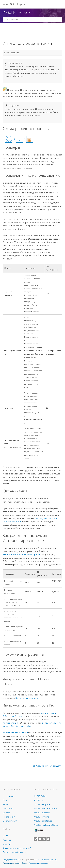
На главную (8, 796)
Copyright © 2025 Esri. (12, 860)
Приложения (9, 817)
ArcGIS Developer (42, 813)
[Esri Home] (39, 830)
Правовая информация (38, 863)
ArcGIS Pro (39, 800)
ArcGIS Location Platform (45, 809)
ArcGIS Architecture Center (46, 825)
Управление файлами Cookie (15, 863)
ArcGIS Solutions (41, 817)
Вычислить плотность (27, 699)
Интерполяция (10, 724)
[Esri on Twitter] (36, 839)
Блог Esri (7, 844)
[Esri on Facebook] (40, 839)
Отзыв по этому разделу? (49, 767)
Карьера (7, 840)
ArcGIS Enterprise (16, 4)
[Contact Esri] (48, 839)
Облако (6, 813)
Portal (5, 800)
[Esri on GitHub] (44, 839)
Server (6, 804)
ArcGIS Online (40, 796)
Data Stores (8, 809)
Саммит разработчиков (14, 852)
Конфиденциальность (48, 860)
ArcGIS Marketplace (43, 821)
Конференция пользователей (17, 848)
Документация (10, 821)
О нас (5, 836)
